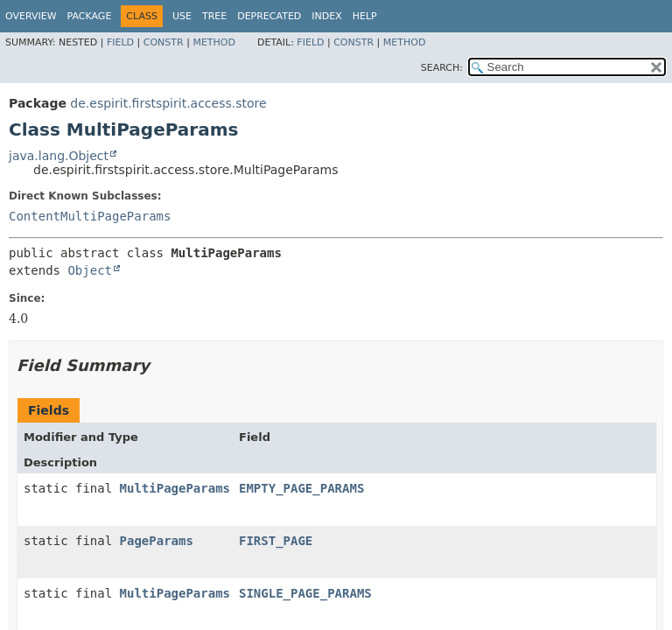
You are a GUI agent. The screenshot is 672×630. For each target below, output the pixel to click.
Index (326, 16)
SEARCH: (442, 68)
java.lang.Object (59, 156)
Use (182, 16)
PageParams (157, 541)
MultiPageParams (175, 488)
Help (365, 16)
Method (214, 42)
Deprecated (269, 16)
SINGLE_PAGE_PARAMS (305, 593)
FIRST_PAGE (276, 541)
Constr (164, 42)
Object (90, 270)
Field (120, 42)
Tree (214, 16)
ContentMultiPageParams (90, 216)
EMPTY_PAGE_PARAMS (301, 488)
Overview (31, 16)
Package (90, 16)
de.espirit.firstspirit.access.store (168, 103)
